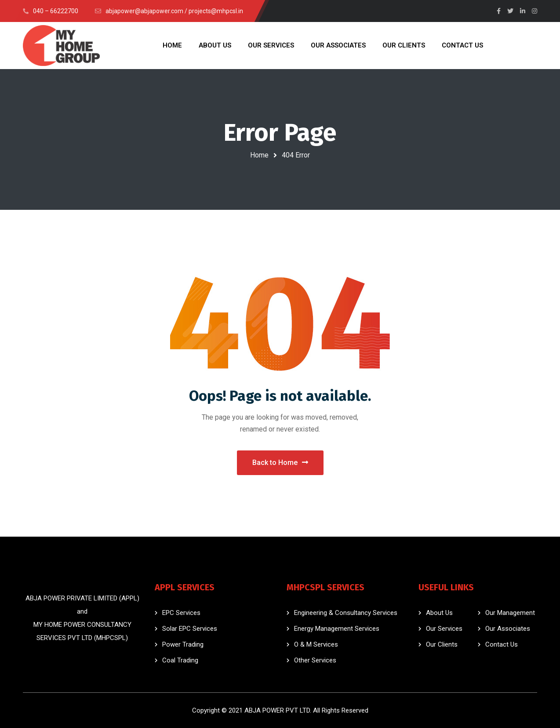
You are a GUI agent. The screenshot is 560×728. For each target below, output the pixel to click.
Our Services (444, 629)
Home (259, 155)
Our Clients (442, 644)
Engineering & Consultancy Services (346, 613)
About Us (439, 613)
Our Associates (508, 629)
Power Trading (183, 644)
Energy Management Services (337, 629)
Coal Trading (180, 660)
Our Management (510, 613)
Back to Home (280, 463)
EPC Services (181, 613)
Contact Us (502, 644)
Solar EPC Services (190, 629)
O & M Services (316, 644)
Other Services (315, 660)
